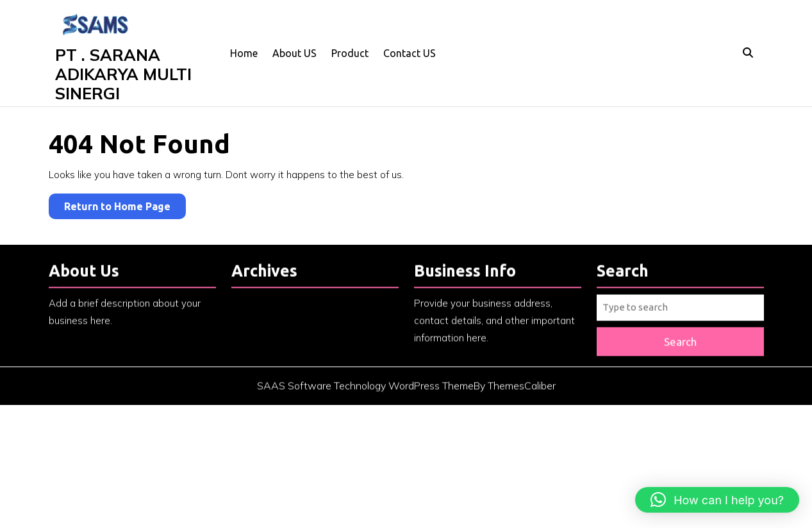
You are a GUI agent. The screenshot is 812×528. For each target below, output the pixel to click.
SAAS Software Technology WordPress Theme (365, 392)
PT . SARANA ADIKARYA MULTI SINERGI (123, 74)
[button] (717, 500)
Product (350, 53)
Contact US (410, 53)
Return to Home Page (125, 209)
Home (244, 53)
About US (294, 53)
